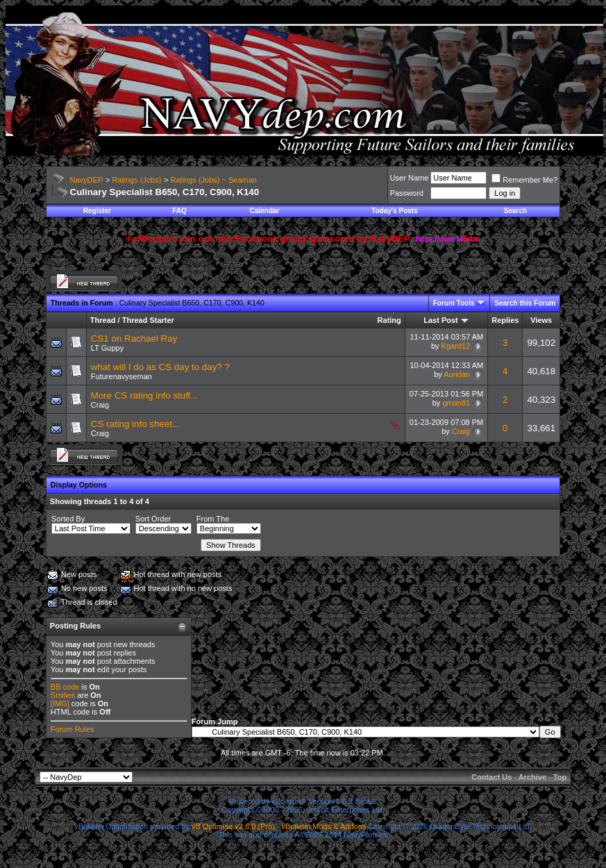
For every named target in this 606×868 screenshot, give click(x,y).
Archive (532, 777)
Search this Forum (525, 303)
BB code (65, 687)
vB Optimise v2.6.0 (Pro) (233, 826)
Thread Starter (148, 320)
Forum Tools (454, 303)
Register (97, 211)
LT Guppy (107, 348)
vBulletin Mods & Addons (324, 826)
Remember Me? (524, 180)
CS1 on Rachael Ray (134, 339)
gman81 (456, 403)
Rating (389, 320)
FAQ (179, 211)
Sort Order (153, 519)
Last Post (441, 320)
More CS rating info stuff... (145, 395)
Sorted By (68, 519)
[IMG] (60, 703)
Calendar (265, 211)
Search (515, 211)
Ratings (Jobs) (136, 180)
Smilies (63, 695)
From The (213, 519)
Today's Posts (395, 211)
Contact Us (491, 777)
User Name (410, 178)
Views (541, 320)
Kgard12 (456, 346)
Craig (100, 405)
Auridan (457, 374)
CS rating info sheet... (135, 424)
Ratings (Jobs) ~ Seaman (214, 180)
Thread (103, 320)
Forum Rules (73, 729)
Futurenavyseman (121, 376)
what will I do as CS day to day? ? (160, 367)
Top (560, 777)
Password (407, 193)
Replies (505, 320)
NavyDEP (87, 180)
